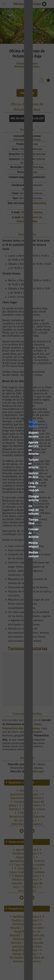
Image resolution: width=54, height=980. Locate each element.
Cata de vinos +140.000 (19, 486)
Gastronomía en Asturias (21, 480)
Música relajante (15, 516)
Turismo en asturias (18, 474)
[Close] (44, 4)
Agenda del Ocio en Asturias (23, 469)
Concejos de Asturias (18, 510)
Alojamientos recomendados (23, 463)
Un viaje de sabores (17, 498)
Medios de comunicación (21, 522)
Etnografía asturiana (18, 492)
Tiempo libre (13, 504)
